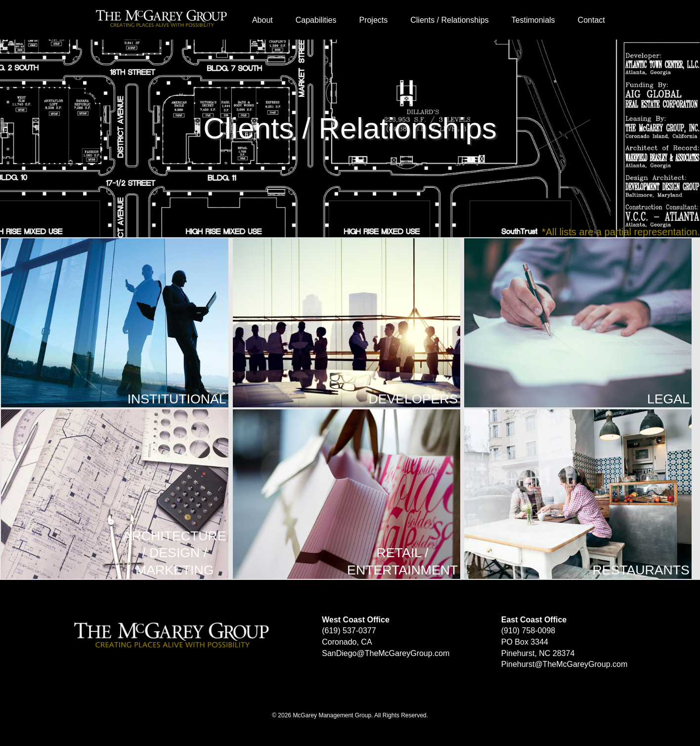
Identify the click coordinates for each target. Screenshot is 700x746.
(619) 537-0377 (349, 631)
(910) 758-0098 (528, 631)
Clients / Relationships (449, 20)
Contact (591, 20)
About (262, 20)
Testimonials (533, 20)
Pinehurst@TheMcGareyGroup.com (564, 664)
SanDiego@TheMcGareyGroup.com (386, 653)
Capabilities (316, 20)
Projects (373, 20)
